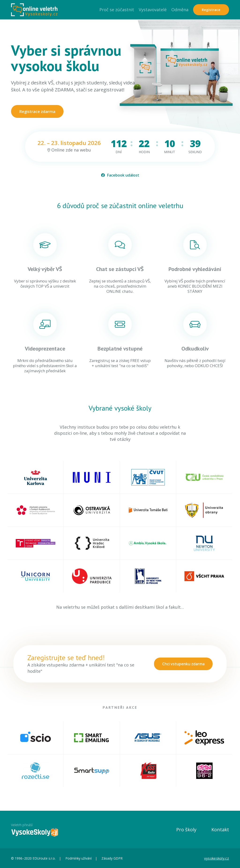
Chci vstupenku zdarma (183, 664)
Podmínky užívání (79, 858)
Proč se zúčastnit (117, 10)
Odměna (180, 10)
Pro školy (186, 830)
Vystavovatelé (153, 10)
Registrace (211, 10)
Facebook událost (120, 175)
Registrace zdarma (37, 111)
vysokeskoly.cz (217, 858)
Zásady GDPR (112, 858)
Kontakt (220, 830)
